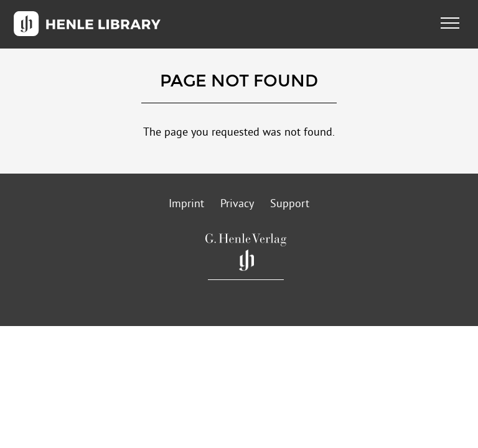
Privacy (237, 204)
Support (290, 204)
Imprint (186, 204)
